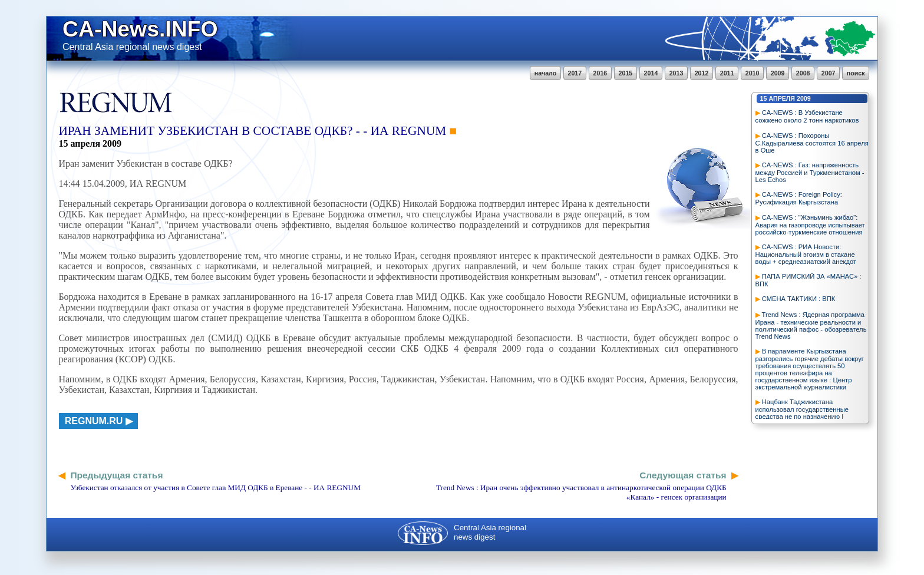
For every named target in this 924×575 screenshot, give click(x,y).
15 (764, 98)
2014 (651, 73)
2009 (778, 73)
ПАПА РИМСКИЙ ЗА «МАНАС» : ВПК (808, 280)
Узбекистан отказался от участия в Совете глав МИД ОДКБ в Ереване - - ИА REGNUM (215, 488)
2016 (600, 73)
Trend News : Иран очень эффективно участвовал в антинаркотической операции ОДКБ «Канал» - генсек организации (581, 492)
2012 (702, 73)
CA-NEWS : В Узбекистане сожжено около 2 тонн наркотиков (807, 116)
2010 (753, 73)
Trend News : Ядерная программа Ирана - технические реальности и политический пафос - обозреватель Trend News (811, 325)
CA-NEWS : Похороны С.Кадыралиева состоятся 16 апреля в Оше (812, 143)
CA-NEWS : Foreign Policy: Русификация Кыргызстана (799, 198)
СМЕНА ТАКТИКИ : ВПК (799, 299)
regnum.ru (94, 421)
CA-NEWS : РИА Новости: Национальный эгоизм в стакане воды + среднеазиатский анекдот (806, 254)
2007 (829, 73)
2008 (803, 73)
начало (545, 73)
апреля (782, 98)
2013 (676, 73)
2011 (727, 73)
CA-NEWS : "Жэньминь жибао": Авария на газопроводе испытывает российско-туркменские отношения (810, 225)
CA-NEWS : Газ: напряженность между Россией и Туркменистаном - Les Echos (810, 172)
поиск (856, 73)
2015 (626, 73)
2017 (575, 73)
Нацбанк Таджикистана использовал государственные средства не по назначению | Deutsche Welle (802, 413)
